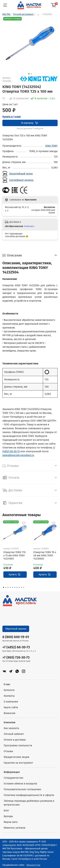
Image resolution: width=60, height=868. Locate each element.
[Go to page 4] (10, 587)
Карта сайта (11, 707)
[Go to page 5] (12, 587)
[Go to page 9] (21, 587)
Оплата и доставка (15, 740)
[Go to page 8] (19, 587)
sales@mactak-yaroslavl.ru (18, 455)
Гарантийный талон (21, 174)
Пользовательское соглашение (22, 789)
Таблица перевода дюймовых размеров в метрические (29, 803)
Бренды (8, 816)
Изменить (29, 226)
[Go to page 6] (15, 587)
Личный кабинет (14, 734)
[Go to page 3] (8, 587)
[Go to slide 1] (29, 74)
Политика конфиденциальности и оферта (29, 795)
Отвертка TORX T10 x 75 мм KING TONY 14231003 (14, 555)
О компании (11, 702)
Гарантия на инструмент (18, 763)
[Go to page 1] (4, 587)
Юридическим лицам (16, 757)
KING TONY (51, 146)
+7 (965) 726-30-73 (16, 658)
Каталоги (9, 690)
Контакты (9, 696)
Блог (6, 810)
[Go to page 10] (24, 587)
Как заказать (11, 728)
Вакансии (10, 713)
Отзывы (8, 751)
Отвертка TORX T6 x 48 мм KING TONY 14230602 (45, 555)
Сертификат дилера (21, 180)
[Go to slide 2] (31, 74)
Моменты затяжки (15, 828)
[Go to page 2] (6, 587)
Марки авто (11, 822)
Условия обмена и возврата (20, 784)
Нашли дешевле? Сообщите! (30, 129)
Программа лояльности (18, 745)
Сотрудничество (13, 778)
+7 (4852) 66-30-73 (16, 647)
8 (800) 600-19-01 (16, 637)
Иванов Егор (33, 865)
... (38, 14)
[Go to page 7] (17, 587)
